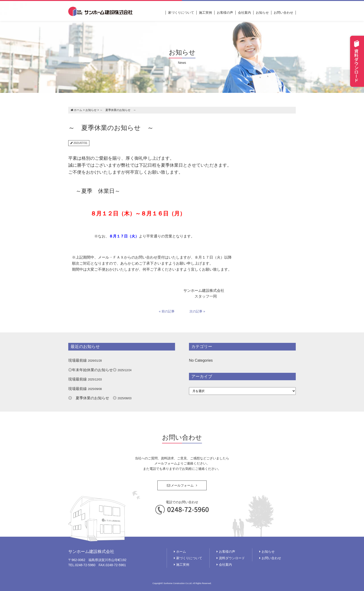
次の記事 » (197, 311)
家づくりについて (181, 13)
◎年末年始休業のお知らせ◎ (92, 370)
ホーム (181, 552)
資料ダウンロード (232, 558)
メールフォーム (180, 485)
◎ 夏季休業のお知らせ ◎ (92, 398)
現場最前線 (78, 360)
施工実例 (205, 13)
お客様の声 (225, 13)
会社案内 (244, 13)
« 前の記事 (167, 311)
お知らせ (262, 13)
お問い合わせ (283, 13)
